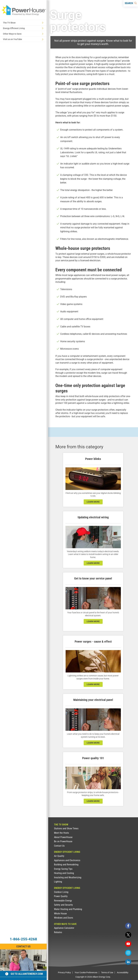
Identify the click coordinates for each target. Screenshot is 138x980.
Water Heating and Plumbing (68, 909)
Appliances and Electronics (67, 860)
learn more (93, 502)
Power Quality (61, 896)
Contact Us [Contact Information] (23, 946)
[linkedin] (128, 962)
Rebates (58, 932)
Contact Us (59, 846)
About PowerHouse (63, 837)
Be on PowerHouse (63, 841)
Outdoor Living (61, 892)
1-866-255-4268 (23, 939)
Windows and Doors (64, 918)
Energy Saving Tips (63, 869)
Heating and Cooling (64, 873)
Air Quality (59, 856)
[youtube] (128, 944)
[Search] (131, 3)
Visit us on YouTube (23, 39)
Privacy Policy (64, 972)
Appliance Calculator (64, 928)
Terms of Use (107, 972)
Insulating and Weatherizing (68, 877)
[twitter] (128, 935)
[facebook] (128, 926)
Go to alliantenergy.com (24, 974)
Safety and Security (63, 905)
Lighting (58, 882)
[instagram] (128, 953)
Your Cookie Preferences (86, 972)
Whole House (60, 914)
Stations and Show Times (66, 828)
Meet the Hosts (61, 833)
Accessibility (123, 972)
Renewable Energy (63, 901)
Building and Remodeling (66, 865)
